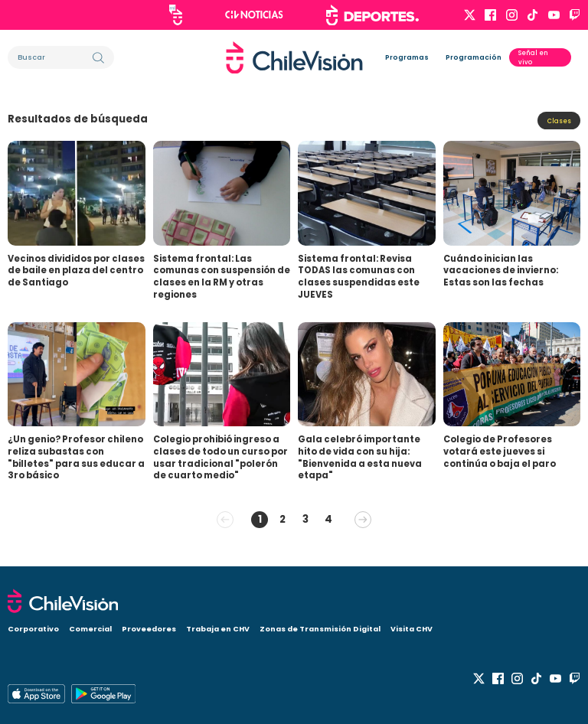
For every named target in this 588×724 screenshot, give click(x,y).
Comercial (90, 629)
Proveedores (149, 629)
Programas (407, 57)
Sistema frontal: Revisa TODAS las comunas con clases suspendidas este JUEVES (359, 277)
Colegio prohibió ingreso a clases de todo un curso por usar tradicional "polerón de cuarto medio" (220, 457)
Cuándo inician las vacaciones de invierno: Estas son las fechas (501, 271)
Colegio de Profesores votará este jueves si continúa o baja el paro (500, 451)
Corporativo (33, 629)
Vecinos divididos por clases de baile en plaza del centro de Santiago (76, 271)
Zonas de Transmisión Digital (320, 629)
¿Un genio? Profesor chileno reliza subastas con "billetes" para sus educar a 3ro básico (76, 457)
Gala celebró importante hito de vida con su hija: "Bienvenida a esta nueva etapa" (360, 457)
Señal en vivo (533, 57)
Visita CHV (412, 629)
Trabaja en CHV (218, 629)
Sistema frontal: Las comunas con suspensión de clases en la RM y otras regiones (222, 277)
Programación (474, 57)
